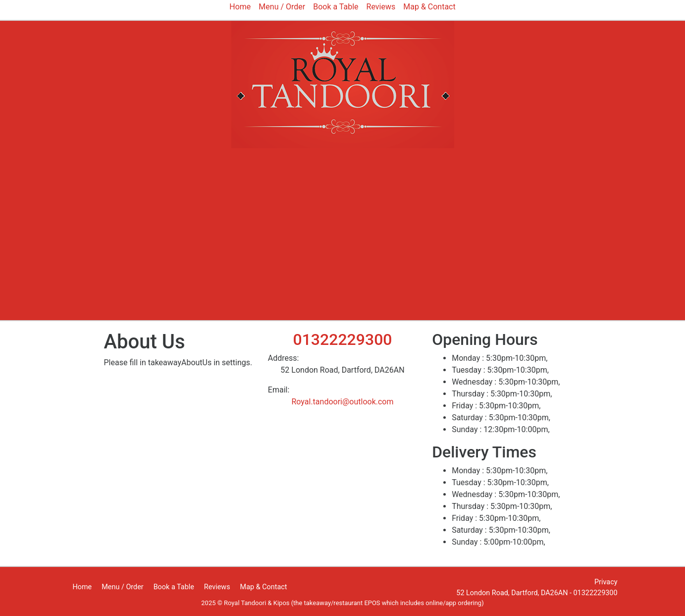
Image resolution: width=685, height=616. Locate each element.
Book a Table (174, 587)
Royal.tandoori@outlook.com (342, 402)
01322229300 (342, 339)
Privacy (606, 582)
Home (82, 587)
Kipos (282, 603)
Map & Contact (264, 587)
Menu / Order (122, 587)
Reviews (217, 587)
